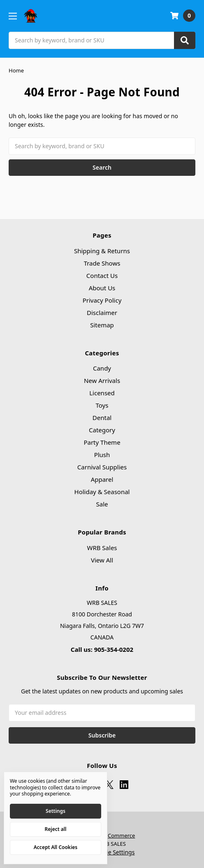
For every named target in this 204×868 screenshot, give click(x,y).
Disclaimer (102, 313)
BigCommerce (117, 835)
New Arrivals (102, 380)
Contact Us (102, 275)
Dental (102, 418)
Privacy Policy (102, 300)
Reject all (56, 829)
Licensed (102, 393)
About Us (102, 288)
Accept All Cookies (56, 847)
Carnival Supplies (102, 467)
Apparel (102, 479)
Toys (102, 405)
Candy (102, 368)
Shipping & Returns (102, 251)
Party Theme (102, 442)
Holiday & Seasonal (102, 492)
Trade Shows (102, 263)
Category (102, 430)
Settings (56, 811)
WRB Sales (102, 548)
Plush (102, 455)
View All (102, 560)
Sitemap (102, 325)
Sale (102, 504)
